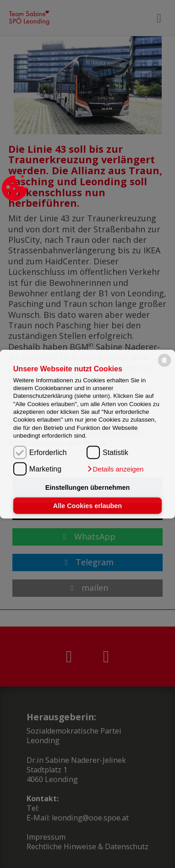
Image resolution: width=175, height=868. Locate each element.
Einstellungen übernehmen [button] (88, 488)
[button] (115, 469)
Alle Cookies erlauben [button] (87, 506)
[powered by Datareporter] (164, 366)
